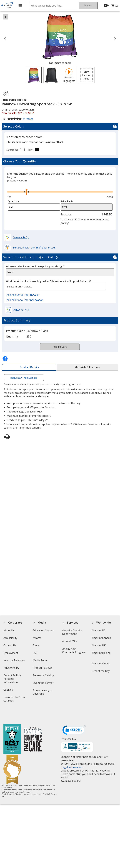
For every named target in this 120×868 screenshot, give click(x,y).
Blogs (36, 645)
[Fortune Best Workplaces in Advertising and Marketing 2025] (12, 726)
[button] (87, 75)
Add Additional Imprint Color (24, 295)
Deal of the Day (101, 671)
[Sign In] (107, 6)
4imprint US (99, 630)
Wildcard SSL (69, 726)
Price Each (67, 201)
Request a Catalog (43, 675)
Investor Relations (14, 661)
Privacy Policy (11, 669)
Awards (37, 638)
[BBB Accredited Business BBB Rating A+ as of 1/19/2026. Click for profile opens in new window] (77, 734)
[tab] (29, 367)
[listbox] (56, 287)
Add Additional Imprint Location (25, 300)
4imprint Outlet (101, 663)
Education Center (43, 630)
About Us (9, 630)
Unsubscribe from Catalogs (14, 700)
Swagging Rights (43, 683)
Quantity (13, 201)
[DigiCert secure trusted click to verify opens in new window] (74, 717)
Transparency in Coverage (43, 693)
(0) (115, 6)
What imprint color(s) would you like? (48, 281)
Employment (11, 653)
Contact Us (10, 645)
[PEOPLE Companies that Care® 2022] (33, 726)
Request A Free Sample (24, 378)
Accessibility (10, 638)
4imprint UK (99, 645)
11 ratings (28, 119)
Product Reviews (42, 668)
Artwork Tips (70, 641)
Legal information (72, 753)
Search (88, 6)
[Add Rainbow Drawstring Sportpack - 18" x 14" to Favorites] (6, 93)
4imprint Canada (101, 638)
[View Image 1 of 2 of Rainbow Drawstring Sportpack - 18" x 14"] (34, 75)
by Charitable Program (74, 651)
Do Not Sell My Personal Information (15, 680)
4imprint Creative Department (72, 632)
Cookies (8, 691)
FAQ (35, 653)
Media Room (40, 660)
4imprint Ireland (101, 653)
